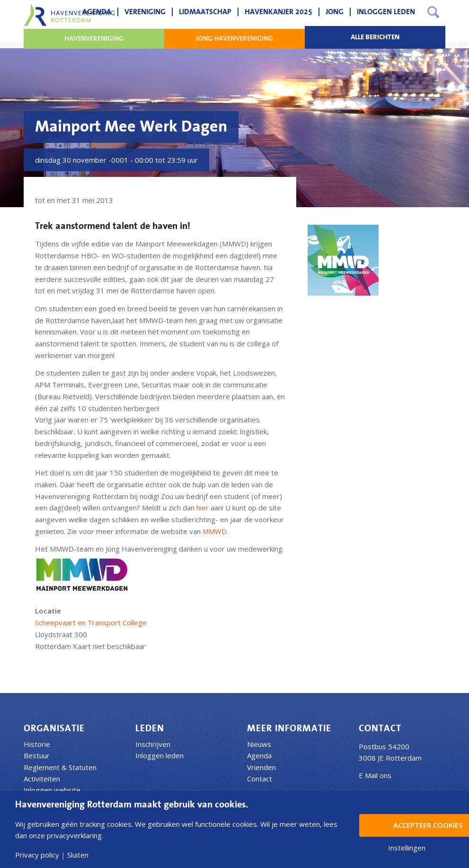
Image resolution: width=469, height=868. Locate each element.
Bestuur (37, 755)
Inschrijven (153, 744)
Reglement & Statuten (60, 767)
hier (204, 508)
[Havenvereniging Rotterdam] (69, 15)
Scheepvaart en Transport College (91, 623)
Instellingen (407, 848)
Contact (260, 779)
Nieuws (259, 744)
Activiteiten (42, 779)
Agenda (259, 755)
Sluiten (78, 855)
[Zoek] (433, 12)
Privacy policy (37, 855)
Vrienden (261, 767)
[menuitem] (97, 12)
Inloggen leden (159, 755)
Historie (37, 744)
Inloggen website (52, 790)
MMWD (215, 531)
